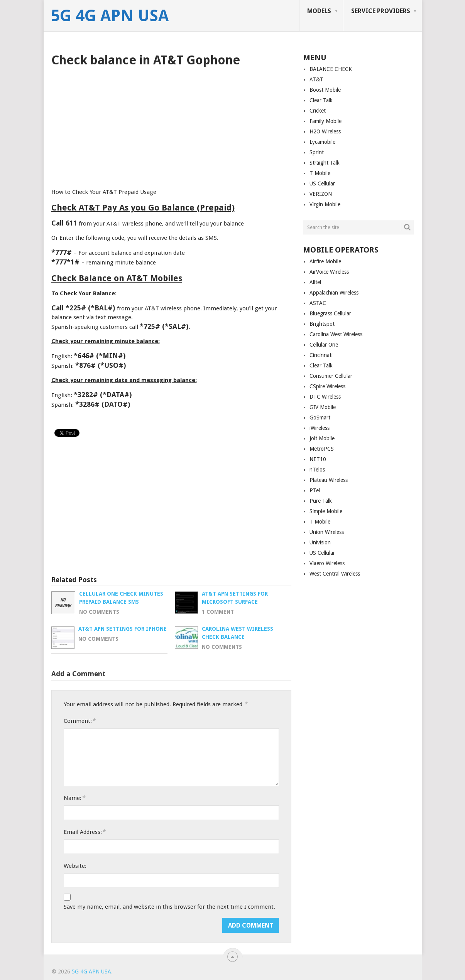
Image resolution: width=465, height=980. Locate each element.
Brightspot (322, 324)
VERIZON (321, 194)
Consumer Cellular (331, 376)
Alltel (315, 282)
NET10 (318, 459)
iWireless (320, 428)
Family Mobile (325, 121)
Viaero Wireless (327, 563)
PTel (315, 490)
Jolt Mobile (322, 438)
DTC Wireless (325, 397)
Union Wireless (327, 532)
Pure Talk (321, 501)
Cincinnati (321, 355)
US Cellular (322, 184)
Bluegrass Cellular (330, 313)
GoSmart (320, 418)
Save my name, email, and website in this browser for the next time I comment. (169, 907)
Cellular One (324, 345)
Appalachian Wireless (334, 293)
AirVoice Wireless (329, 272)
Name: (74, 798)
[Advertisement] (171, 125)
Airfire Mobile (325, 261)
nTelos (317, 470)
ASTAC (318, 303)
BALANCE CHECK (331, 69)
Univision (320, 542)
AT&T (316, 79)
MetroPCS (322, 449)
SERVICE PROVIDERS (381, 11)
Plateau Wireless (329, 480)
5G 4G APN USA (110, 16)
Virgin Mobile (325, 204)
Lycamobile (322, 142)
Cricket (318, 111)
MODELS (319, 11)
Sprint (317, 152)
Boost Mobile (325, 90)
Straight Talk (325, 163)
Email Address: (85, 832)
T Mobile (320, 173)
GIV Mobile (323, 407)
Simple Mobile (326, 511)
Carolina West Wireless (336, 334)
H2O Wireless (325, 131)
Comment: (79, 721)
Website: (75, 866)
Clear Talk (321, 100)
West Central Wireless (335, 574)
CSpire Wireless (327, 386)
